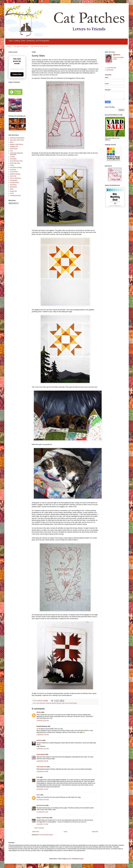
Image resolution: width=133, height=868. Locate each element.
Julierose (39, 740)
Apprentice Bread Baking (17, 138)
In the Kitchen (14, 172)
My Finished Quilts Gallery (40, 46)
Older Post (95, 832)
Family (12, 165)
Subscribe (17, 74)
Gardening (49, 703)
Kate (38, 777)
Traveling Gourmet (15, 196)
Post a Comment (39, 828)
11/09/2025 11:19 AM (43, 749)
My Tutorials (110, 70)
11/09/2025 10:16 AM (43, 735)
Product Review (15, 183)
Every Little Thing (15, 163)
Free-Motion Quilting (16, 168)
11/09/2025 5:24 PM (42, 772)
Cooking (12, 157)
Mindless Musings (57, 703)
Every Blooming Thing (16, 161)
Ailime (70, 859)
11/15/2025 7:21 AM (42, 824)
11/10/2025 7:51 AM (42, 789)
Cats (38, 703)
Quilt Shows (13, 187)
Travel (12, 193)
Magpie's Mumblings (43, 818)
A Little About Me (111, 68)
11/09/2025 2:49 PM (42, 761)
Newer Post (36, 832)
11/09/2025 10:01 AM (43, 721)
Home (9, 46)
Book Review (14, 149)
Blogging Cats (14, 147)
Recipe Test (13, 191)
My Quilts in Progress (21, 46)
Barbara (118, 55)
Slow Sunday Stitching (71, 703)
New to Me (13, 176)
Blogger (81, 859)
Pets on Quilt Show (15, 178)
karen (38, 795)
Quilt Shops (13, 185)
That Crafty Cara (41, 767)
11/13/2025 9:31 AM (42, 812)
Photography (14, 180)
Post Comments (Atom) (46, 835)
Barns (12, 142)
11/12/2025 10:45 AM (43, 800)
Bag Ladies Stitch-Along (17, 140)
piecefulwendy (41, 805)
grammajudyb (41, 754)
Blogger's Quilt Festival (17, 144)
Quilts (63, 703)
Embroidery (42, 703)
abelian (39, 712)
